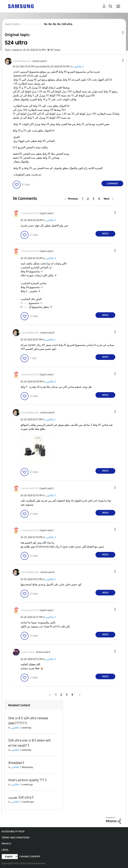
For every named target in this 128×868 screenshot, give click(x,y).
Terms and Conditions (16, 838)
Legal (5, 850)
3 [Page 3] (93, 199)
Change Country (30, 857)
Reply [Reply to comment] (105, 234)
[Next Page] (108, 199)
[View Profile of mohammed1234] (30, 213)
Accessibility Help (13, 832)
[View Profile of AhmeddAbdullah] (22, 61)
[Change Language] (10, 857)
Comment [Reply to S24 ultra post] (112, 184)
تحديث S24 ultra (20, 797)
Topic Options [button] (117, 33)
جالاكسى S (78, 67)
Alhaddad (15, 763)
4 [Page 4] (99, 199)
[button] (117, 60)
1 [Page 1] (83, 199)
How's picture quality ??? (26, 780)
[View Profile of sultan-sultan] (28, 652)
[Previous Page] (72, 199)
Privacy (6, 844)
